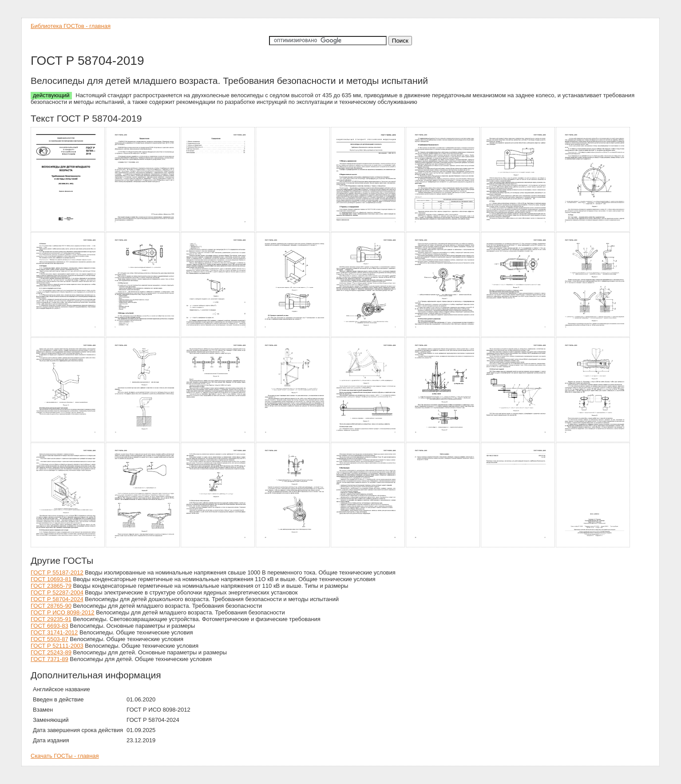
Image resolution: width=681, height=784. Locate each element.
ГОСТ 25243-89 (51, 652)
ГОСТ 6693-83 (49, 626)
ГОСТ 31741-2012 (54, 632)
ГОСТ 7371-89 (49, 659)
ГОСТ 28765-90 (51, 606)
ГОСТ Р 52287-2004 (57, 592)
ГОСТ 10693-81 (51, 579)
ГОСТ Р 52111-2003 (57, 646)
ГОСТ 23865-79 (51, 586)
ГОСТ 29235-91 (51, 619)
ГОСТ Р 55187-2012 (57, 572)
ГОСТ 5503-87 (49, 639)
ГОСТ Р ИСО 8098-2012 (63, 612)
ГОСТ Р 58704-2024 (57, 599)
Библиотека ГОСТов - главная (71, 26)
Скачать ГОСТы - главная (65, 756)
